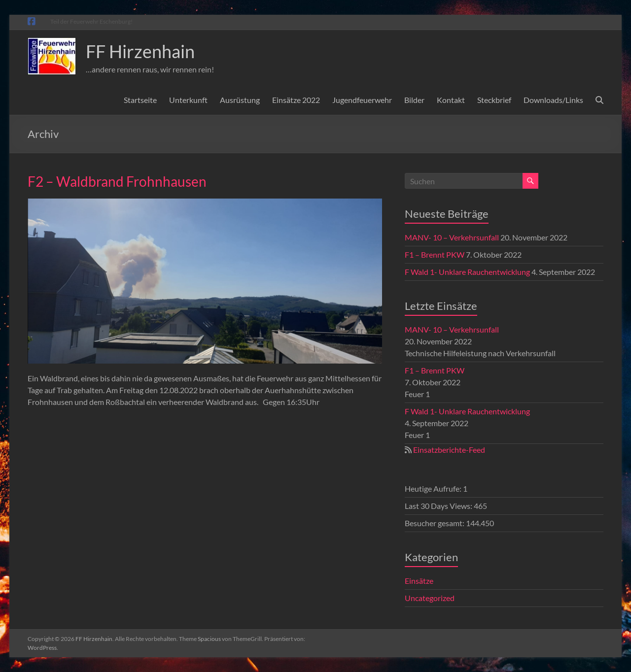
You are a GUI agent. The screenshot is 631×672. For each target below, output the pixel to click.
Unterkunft (188, 100)
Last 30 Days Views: (439, 506)
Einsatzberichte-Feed (449, 450)
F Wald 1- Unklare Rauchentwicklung (467, 272)
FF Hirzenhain (140, 51)
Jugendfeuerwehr (362, 100)
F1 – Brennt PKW (435, 254)
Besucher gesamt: (435, 523)
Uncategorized (430, 598)
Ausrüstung (240, 100)
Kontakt (451, 100)
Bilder (414, 100)
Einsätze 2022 (296, 100)
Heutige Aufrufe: (434, 488)
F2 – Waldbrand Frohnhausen (117, 181)
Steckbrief (494, 100)
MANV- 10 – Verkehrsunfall (452, 237)
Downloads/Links (553, 100)
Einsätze (419, 581)
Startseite (140, 100)
